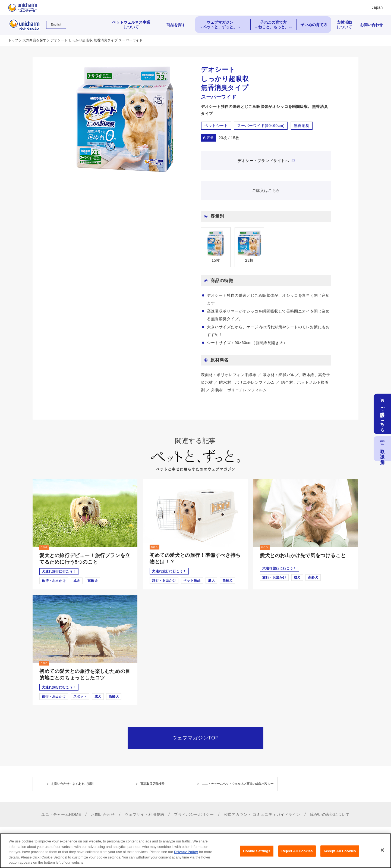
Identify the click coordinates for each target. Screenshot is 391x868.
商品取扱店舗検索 (152, 784)
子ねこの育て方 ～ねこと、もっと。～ (273, 25)
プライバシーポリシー (194, 814)
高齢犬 (93, 581)
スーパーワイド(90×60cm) (261, 126)
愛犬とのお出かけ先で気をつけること (303, 555)
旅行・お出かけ (54, 581)
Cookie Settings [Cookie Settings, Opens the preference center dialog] (257, 855)
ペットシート (216, 126)
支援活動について (344, 25)
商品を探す (176, 25)
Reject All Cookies (297, 855)
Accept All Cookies (340, 855)
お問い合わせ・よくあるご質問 (72, 784)
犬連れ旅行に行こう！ (59, 572)
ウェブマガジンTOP (195, 738)
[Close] (382, 854)
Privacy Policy (186, 856)
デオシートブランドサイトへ (264, 161)
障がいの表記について (330, 814)
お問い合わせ (371, 25)
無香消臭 (302, 126)
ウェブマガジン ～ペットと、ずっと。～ (220, 25)
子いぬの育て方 (314, 25)
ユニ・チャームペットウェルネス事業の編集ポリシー (238, 784)
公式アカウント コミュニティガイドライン (262, 814)
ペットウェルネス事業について (131, 25)
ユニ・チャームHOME (61, 814)
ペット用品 (192, 580)
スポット (80, 697)
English (56, 24)
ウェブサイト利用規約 (144, 814)
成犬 (77, 581)
